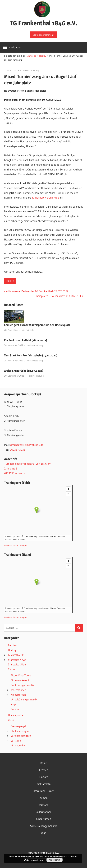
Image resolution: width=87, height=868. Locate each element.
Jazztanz (44, 805)
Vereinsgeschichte (21, 736)
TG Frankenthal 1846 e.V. (43, 23)
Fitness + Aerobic (20, 680)
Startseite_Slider (17, 664)
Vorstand (16, 741)
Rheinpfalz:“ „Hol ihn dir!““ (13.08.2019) (58, 296)
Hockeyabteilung (31, 70)
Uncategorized (16, 715)
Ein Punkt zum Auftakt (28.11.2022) (26, 340)
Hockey (10, 281)
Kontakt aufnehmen (43, 35)
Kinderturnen (18, 695)
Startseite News (17, 660)
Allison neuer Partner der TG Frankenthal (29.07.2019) (37, 291)
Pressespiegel (18, 726)
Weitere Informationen (33, 860)
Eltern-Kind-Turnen (22, 675)
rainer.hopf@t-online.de (46, 197)
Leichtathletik (16, 655)
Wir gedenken (18, 745)
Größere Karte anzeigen (16, 546)
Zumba (15, 709)
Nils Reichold (28, 330)
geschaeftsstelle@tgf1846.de (27, 445)
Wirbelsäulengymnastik (24, 699)
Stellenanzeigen (20, 731)
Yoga (14, 704)
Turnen (12, 669)
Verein (12, 720)
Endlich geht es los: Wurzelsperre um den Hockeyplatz (37, 325)
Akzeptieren (55, 860)
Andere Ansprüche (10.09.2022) (24, 371)
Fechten (13, 645)
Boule (44, 763)
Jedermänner (18, 690)
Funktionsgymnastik (23, 685)
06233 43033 (17, 450)
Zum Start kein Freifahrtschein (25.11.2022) (31, 355)
